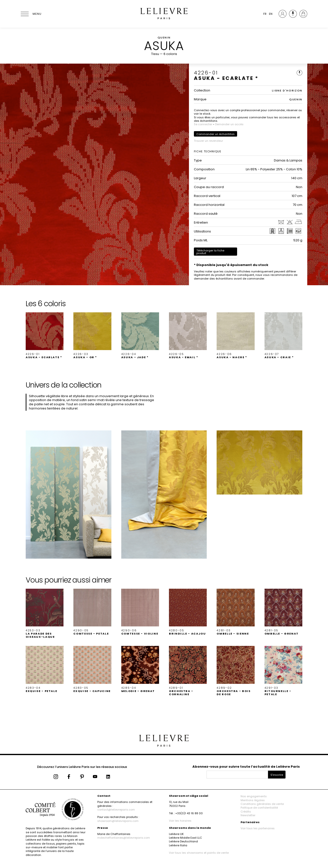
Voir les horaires (180, 821)
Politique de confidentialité (259, 808)
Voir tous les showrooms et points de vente (199, 853)
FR (265, 14)
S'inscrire (277, 775)
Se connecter (203, 124)
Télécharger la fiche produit (210, 252)
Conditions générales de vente (262, 804)
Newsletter (248, 815)
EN (271, 14)
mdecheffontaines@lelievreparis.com (124, 838)
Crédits (246, 812)
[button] (45, 336)
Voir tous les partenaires (258, 828)
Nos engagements (254, 796)
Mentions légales (253, 800)
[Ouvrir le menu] (31, 14)
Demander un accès (229, 124)
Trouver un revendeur (208, 141)
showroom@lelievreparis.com (118, 821)
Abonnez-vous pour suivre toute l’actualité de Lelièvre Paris (246, 767)
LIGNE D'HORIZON (287, 90)
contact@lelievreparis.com (116, 810)
